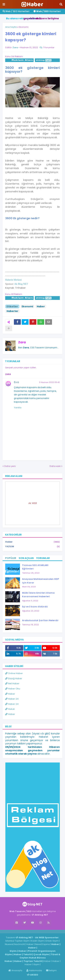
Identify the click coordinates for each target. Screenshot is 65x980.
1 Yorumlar (49, 47)
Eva (16, 382)
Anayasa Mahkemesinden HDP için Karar (40, 581)
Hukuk (10, 709)
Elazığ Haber (14, 678)
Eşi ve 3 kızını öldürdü (35, 607)
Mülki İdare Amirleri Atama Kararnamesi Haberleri (38, 595)
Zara (22, 342)
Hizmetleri (47, 11)
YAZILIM (32, 547)
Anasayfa (15, 970)
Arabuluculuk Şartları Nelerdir (40, 620)
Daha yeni (10, 466)
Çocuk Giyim (41, 954)
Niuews (9, 944)
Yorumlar (43, 558)
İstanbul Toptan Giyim (17, 941)
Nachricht (20, 944)
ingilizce (36, 931)
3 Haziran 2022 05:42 (49, 382)
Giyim (13, 951)
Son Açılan (26, 558)
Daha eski (55, 466)
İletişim (51, 970)
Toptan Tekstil (33, 961)
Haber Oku (13, 689)
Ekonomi (24, 27)
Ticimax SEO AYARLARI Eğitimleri (35, 567)
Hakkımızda (34, 970)
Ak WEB (33, 503)
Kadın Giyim (38, 941)
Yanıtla (18, 408)
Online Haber (14, 673)
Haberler (12, 311)
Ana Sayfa (11, 27)
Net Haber (12, 683)
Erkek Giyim (52, 941)
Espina (46, 944)
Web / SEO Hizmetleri (16, 11)
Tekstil (27, 954)
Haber (41, 306)
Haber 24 (12, 699)
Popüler (11, 558)
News (38, 944)
